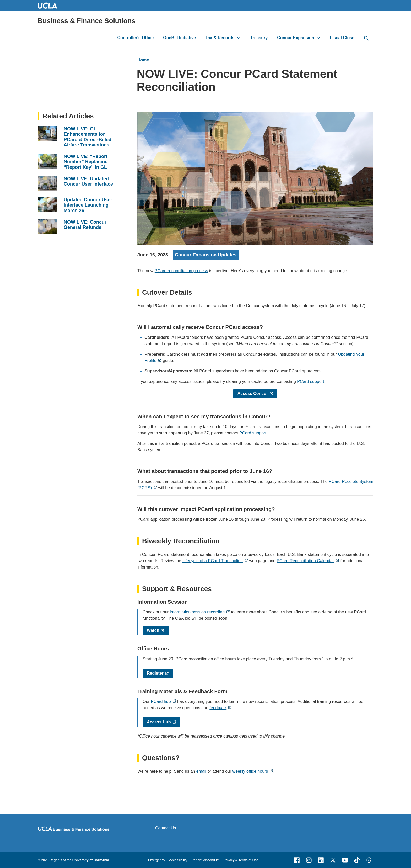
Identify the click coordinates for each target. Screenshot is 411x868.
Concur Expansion (296, 38)
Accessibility (178, 860)
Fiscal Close (342, 38)
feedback (218, 708)
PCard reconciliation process (181, 271)
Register (155, 673)
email (201, 771)
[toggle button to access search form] (366, 39)
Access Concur (253, 394)
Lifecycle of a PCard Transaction (213, 561)
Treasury (259, 38)
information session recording (197, 612)
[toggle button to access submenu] (239, 38)
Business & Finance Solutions (87, 21)
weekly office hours (250, 771)
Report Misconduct (205, 860)
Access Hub (159, 722)
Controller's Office (135, 38)
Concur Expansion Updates (206, 255)
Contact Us (166, 828)
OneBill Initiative (179, 38)
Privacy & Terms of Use (241, 860)
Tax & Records (220, 38)
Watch (153, 630)
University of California (91, 860)
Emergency (157, 860)
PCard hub (161, 701)
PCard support (310, 382)
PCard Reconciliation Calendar (305, 561)
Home (143, 60)
